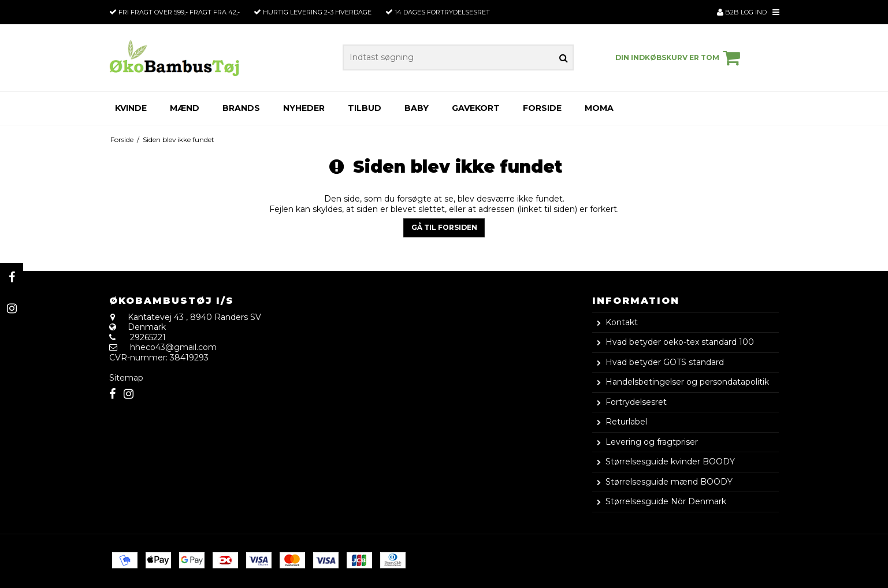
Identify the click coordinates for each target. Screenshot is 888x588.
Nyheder (304, 108)
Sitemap (126, 378)
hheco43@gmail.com (173, 347)
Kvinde (131, 108)
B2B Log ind (742, 12)
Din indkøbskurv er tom (679, 58)
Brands (241, 108)
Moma (599, 108)
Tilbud (365, 108)
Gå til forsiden (444, 227)
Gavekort (476, 108)
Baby (417, 108)
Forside (542, 108)
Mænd (185, 108)
